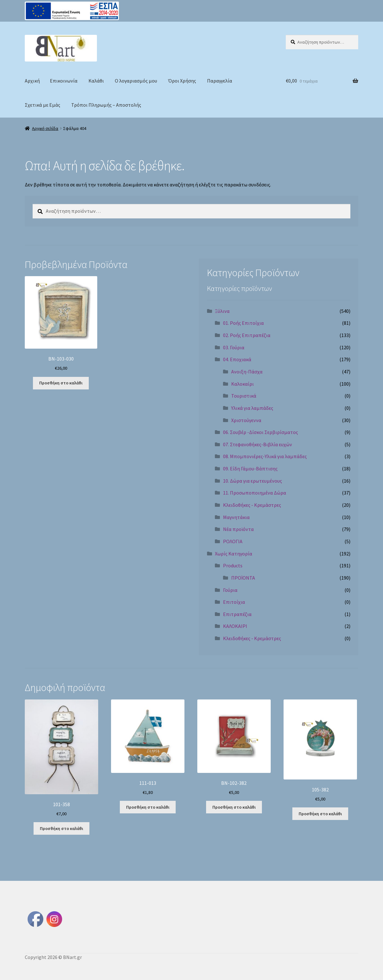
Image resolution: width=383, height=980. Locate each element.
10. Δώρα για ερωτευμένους (253, 481)
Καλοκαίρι (242, 384)
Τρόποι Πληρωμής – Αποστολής (106, 105)
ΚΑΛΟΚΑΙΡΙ (235, 626)
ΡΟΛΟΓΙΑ (233, 541)
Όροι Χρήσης (182, 81)
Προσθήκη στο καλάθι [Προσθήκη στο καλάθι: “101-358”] (61, 828)
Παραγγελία (220, 81)
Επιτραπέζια (237, 614)
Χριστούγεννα (246, 420)
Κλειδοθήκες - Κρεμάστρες (252, 505)
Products (233, 565)
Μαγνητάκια (236, 517)
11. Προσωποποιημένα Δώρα (255, 493)
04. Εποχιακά (237, 359)
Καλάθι (96, 81)
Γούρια (230, 590)
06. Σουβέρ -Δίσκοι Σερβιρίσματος (261, 432)
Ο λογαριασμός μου (136, 81)
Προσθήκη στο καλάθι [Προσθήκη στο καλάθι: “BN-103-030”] (61, 383)
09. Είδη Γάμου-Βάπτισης (250, 469)
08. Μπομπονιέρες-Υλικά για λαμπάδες (265, 456)
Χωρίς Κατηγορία (234, 554)
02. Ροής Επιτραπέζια (247, 335)
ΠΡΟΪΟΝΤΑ (243, 578)
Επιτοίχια (234, 602)
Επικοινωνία (64, 81)
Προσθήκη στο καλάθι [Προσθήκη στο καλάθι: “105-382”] (320, 814)
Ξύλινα (222, 311)
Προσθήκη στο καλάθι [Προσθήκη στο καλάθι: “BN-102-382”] (234, 807)
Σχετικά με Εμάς (43, 105)
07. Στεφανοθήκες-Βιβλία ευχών (258, 444)
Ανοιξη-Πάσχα (247, 372)
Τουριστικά (244, 396)
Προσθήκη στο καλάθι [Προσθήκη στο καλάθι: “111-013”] (148, 807)
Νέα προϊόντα (238, 529)
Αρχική (32, 81)
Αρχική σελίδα (45, 128)
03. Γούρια (234, 347)
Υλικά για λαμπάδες (252, 408)
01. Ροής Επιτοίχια (243, 323)
